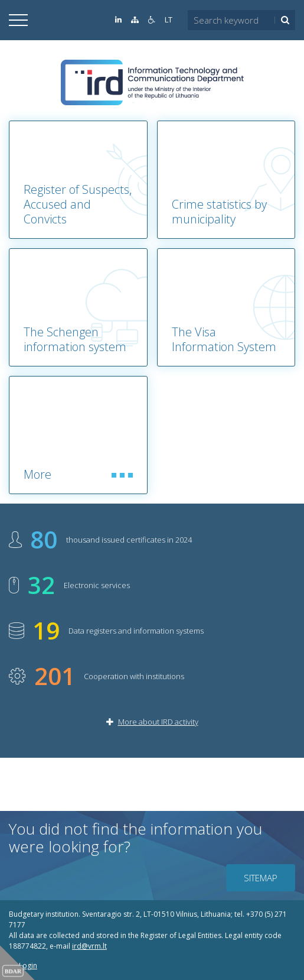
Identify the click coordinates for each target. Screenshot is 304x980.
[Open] (18, 20)
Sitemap (261, 878)
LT (169, 20)
